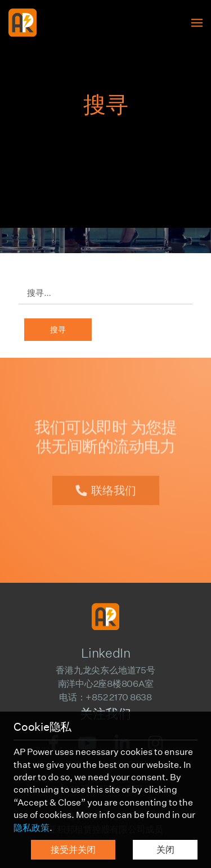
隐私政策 (32, 828)
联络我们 (114, 485)
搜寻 (58, 330)
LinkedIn (105, 653)
